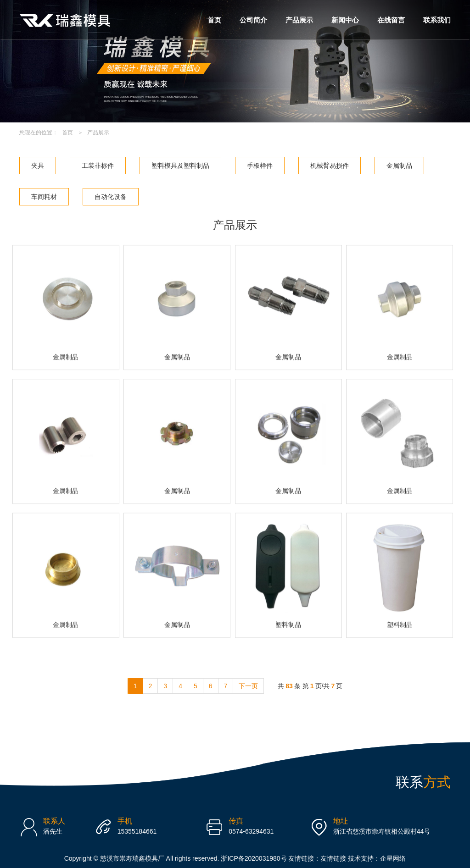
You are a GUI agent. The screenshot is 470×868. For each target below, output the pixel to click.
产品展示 (299, 20)
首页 (214, 20)
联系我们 (437, 20)
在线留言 (391, 20)
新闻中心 (345, 20)
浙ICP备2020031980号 (255, 858)
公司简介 (253, 20)
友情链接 (333, 858)
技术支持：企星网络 (377, 858)
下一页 (248, 686)
